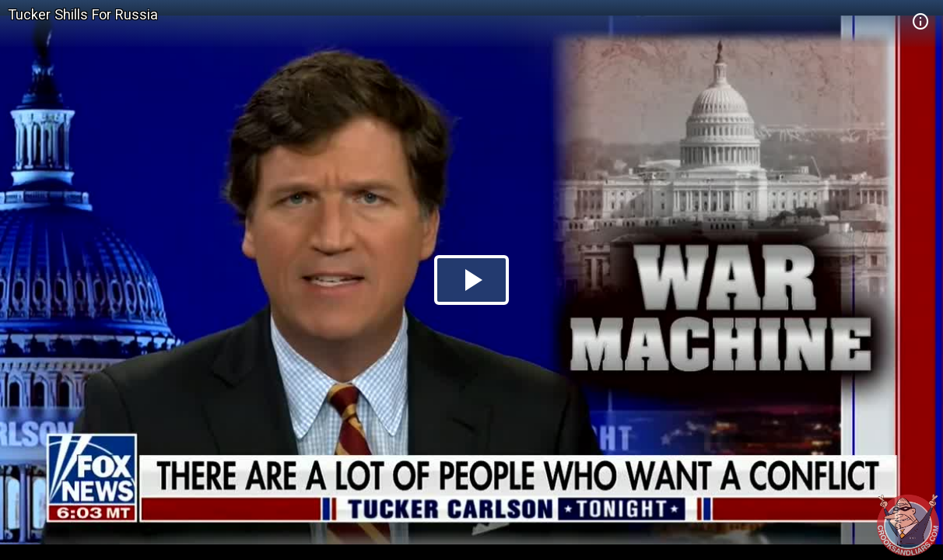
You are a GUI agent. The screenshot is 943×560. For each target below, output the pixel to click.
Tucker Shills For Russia (83, 14)
